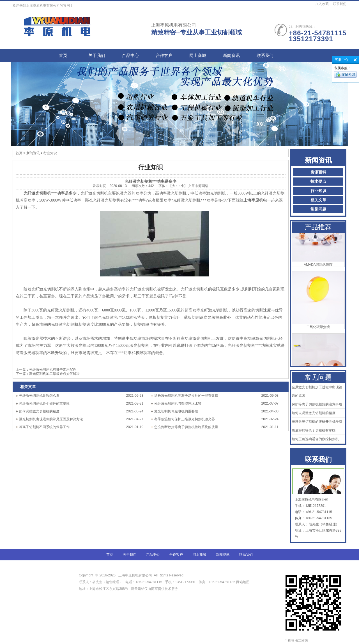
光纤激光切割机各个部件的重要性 (44, 403)
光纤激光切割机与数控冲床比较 (178, 403)
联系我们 (340, 4)
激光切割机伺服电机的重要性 (176, 411)
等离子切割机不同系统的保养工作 (44, 427)
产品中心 (130, 56)
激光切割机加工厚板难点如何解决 (54, 374)
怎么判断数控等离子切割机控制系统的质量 (186, 427)
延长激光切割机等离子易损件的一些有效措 (186, 396)
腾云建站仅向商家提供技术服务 (155, 589)
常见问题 (318, 209)
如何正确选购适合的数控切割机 (315, 439)
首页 (63, 56)
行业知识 (318, 191)
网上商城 (198, 56)
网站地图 (243, 582)
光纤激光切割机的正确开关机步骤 (317, 422)
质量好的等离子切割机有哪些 (314, 430)
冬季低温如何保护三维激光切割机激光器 (185, 419)
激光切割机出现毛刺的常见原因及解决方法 (51, 419)
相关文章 (318, 200)
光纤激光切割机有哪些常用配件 (53, 370)
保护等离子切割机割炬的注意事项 (317, 404)
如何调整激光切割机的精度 (39, 411)
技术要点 (318, 182)
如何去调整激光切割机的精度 (314, 413)
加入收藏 (322, 4)
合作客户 (164, 56)
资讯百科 (318, 172)
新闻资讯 (231, 56)
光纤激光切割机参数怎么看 (39, 396)
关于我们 (97, 56)
